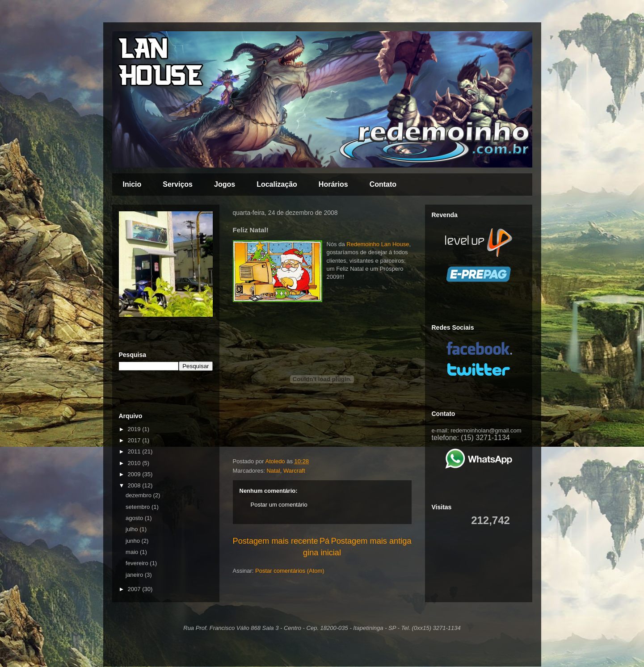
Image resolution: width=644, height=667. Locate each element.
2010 (135, 463)
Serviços (178, 184)
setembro (139, 507)
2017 (135, 440)
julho (133, 529)
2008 (135, 485)
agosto (135, 518)
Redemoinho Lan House (378, 244)
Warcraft (294, 471)
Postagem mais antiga (371, 541)
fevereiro (138, 563)
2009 (135, 474)
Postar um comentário (279, 505)
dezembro (139, 495)
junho (133, 541)
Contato (383, 184)
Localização (277, 184)
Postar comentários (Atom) (290, 571)
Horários (333, 184)
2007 (135, 589)
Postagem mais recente (276, 541)
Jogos (225, 184)
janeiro (135, 575)
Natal (273, 471)
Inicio (132, 184)
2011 (135, 451)
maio (133, 552)
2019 (135, 429)
